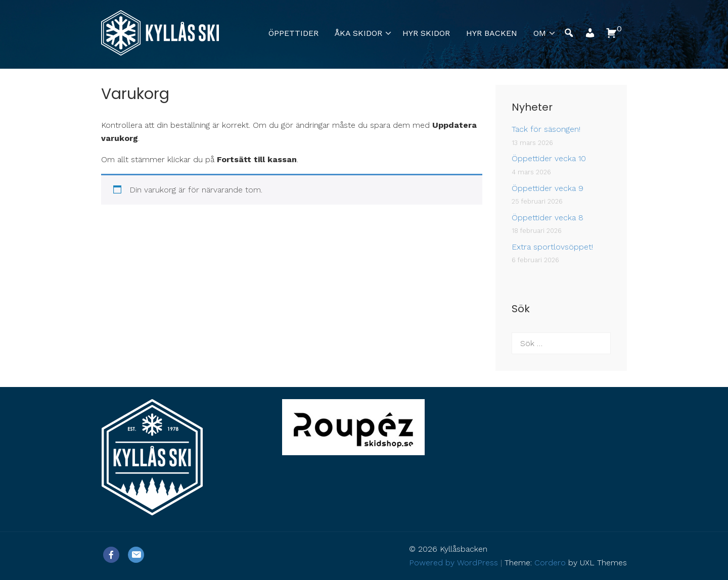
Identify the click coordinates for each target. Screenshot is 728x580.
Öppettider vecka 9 (548, 188)
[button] (590, 36)
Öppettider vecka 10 (549, 158)
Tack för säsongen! (546, 129)
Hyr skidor (426, 33)
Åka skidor (358, 33)
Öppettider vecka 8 (548, 217)
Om (540, 33)
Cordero (550, 563)
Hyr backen (492, 33)
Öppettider (293, 33)
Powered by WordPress (453, 563)
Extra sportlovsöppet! (552, 247)
